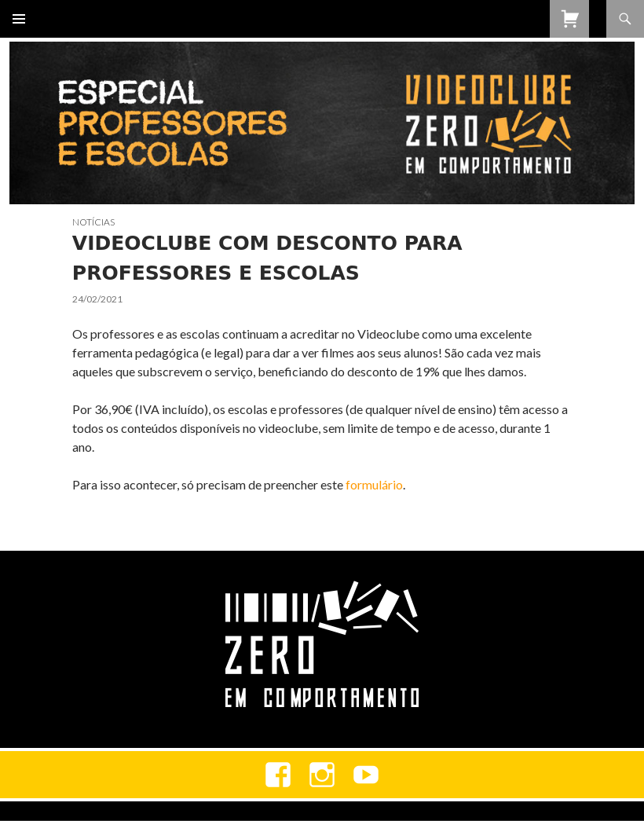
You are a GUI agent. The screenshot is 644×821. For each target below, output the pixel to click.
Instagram (322, 775)
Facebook (278, 775)
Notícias (93, 222)
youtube (366, 775)
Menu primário (19, 19)
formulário (374, 484)
